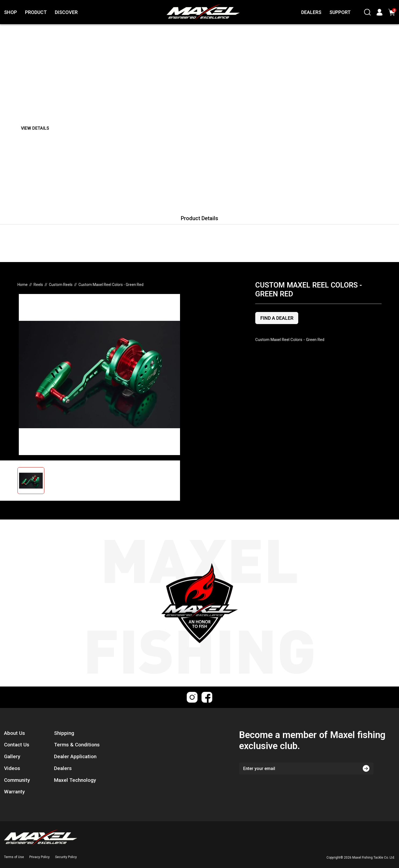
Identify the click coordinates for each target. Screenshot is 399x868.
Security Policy (66, 857)
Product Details (199, 218)
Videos (12, 768)
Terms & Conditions (77, 745)
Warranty (14, 792)
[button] (42, 481)
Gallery (12, 756)
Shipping (64, 733)
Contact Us (17, 745)
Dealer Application (75, 756)
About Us (15, 733)
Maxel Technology (75, 780)
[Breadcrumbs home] (23, 285)
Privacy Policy (39, 857)
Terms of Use (14, 857)
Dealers (63, 768)
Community (17, 780)
